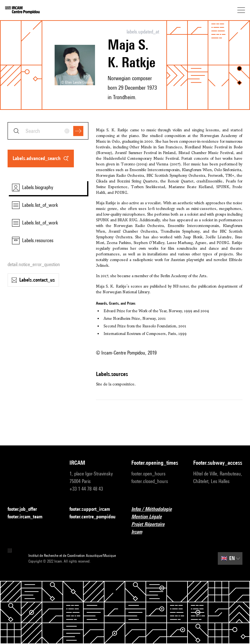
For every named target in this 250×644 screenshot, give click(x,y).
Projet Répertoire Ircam (156, 528)
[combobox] (48, 131)
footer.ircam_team (29, 517)
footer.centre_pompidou (94, 517)
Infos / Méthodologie (155, 509)
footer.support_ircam (93, 509)
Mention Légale (150, 517)
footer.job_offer (26, 509)
